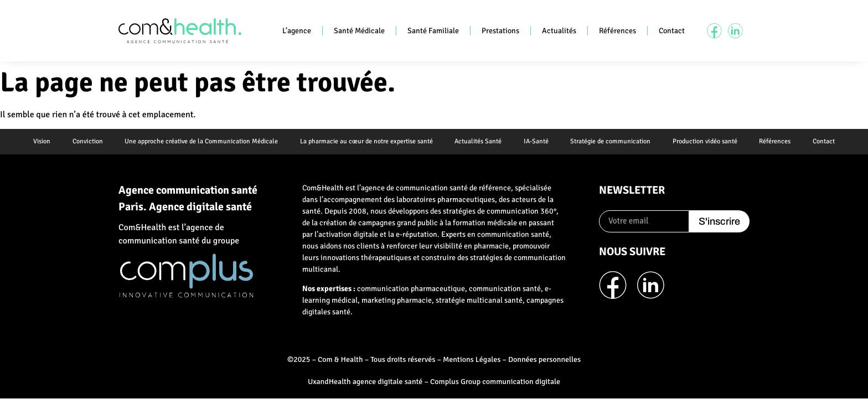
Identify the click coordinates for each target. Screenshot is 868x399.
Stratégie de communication (611, 141)
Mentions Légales (472, 359)
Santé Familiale (433, 31)
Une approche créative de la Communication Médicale (201, 141)
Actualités (559, 31)
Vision (41, 141)
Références (618, 31)
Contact (672, 31)
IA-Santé (536, 141)
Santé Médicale (359, 31)
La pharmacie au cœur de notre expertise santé (366, 141)
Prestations (500, 31)
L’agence (297, 31)
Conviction (87, 141)
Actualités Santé (478, 141)
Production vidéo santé (706, 141)
